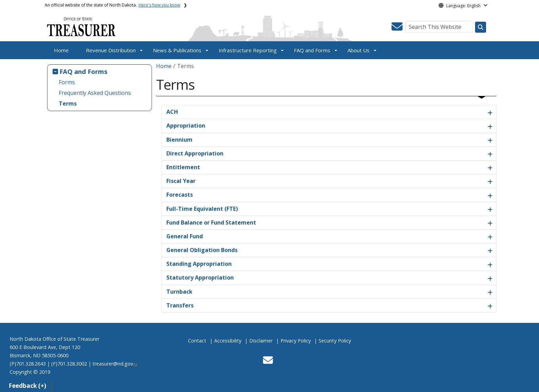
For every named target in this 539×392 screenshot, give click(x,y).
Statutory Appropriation (200, 277)
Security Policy (335, 341)
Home (61, 50)
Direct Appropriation (195, 153)
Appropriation (186, 126)
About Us (359, 50)
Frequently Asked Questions (95, 93)
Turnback (179, 292)
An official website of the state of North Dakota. (112, 5)
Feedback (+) (27, 386)
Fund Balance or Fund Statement (211, 222)
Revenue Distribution (111, 50)
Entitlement (183, 167)
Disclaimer (261, 341)
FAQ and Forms (312, 50)
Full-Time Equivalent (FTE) (202, 209)
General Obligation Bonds (202, 250)
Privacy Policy (296, 341)
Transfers (180, 305)
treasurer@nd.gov (115, 364)
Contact (197, 341)
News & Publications (177, 50)
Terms (68, 104)
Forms (67, 82)
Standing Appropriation (199, 264)
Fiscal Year (181, 181)
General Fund (185, 236)
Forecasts (180, 195)
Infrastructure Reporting (248, 50)
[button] (397, 29)
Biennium (179, 140)
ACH (172, 112)
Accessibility (228, 341)
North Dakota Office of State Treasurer (54, 339)
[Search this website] (481, 27)
